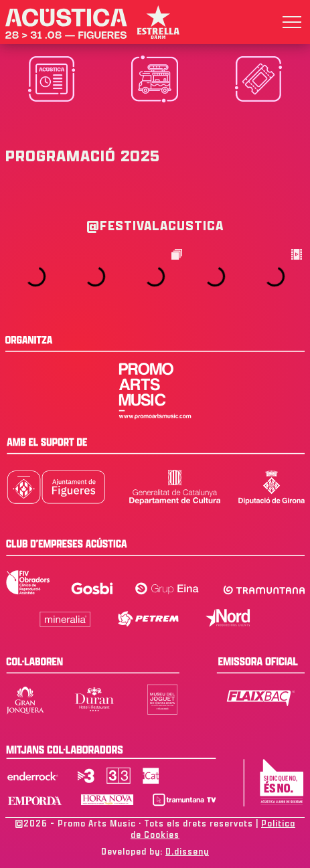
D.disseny (187, 852)
